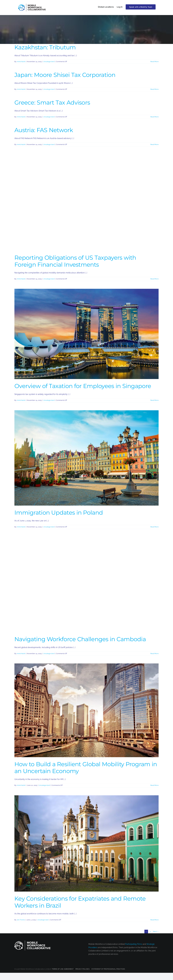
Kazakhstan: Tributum (45, 47)
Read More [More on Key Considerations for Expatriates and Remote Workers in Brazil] (154, 920)
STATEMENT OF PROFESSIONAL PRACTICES (108, 969)
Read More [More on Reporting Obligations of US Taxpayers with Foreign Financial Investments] (154, 279)
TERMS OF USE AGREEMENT (63, 969)
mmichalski (21, 62)
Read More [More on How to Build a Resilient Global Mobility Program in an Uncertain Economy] (154, 785)
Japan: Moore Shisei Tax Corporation (65, 75)
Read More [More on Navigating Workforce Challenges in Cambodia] (154, 654)
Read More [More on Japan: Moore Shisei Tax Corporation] (154, 89)
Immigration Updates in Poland (59, 513)
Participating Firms (134, 944)
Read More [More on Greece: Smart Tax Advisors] (154, 117)
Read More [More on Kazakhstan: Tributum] (154, 62)
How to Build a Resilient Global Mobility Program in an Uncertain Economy (86, 768)
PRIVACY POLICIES (82, 969)
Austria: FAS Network (44, 130)
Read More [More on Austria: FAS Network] (154, 144)
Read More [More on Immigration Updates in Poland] (154, 527)
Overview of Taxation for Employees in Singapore (83, 386)
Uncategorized (49, 62)
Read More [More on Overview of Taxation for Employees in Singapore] (154, 400)
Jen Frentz (21, 920)
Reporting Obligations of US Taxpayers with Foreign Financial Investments (75, 261)
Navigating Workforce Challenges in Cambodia (80, 639)
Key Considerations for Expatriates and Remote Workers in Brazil (80, 902)
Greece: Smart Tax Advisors (52, 103)
